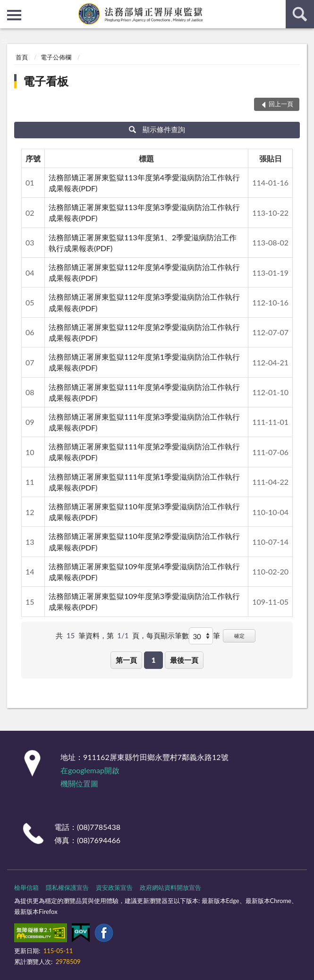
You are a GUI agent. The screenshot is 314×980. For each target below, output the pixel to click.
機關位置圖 (79, 783)
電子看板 (46, 81)
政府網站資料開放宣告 (170, 887)
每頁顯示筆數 (168, 635)
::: (8, 7)
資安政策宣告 (114, 887)
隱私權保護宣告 (67, 887)
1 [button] (154, 660)
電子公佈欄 (56, 57)
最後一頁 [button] (184, 660)
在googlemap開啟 (90, 770)
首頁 (22, 57)
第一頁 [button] (126, 660)
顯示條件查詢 (157, 129)
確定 (239, 636)
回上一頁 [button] (281, 104)
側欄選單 (14, 15)
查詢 (300, 14)
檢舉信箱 (26, 887)
